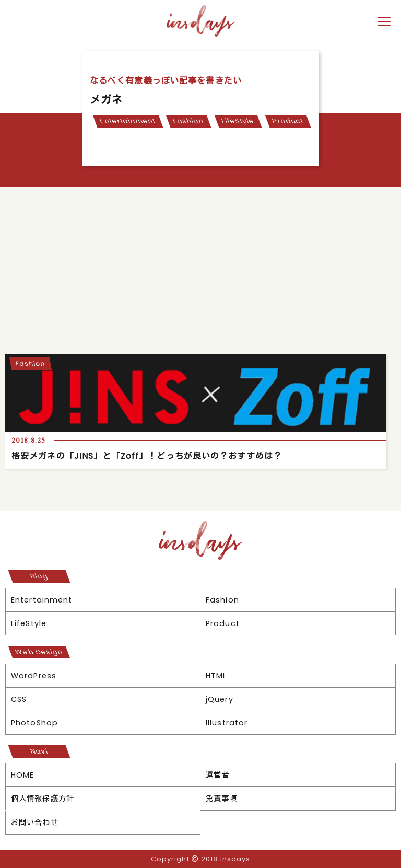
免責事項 (221, 798)
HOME (22, 775)
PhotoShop (34, 723)
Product (288, 121)
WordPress (34, 676)
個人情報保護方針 (43, 798)
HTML (216, 676)
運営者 (217, 775)
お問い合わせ (35, 823)
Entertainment (127, 121)
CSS (19, 699)
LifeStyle (238, 121)
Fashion (189, 121)
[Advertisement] (200, 265)
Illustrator (227, 723)
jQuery (220, 699)
